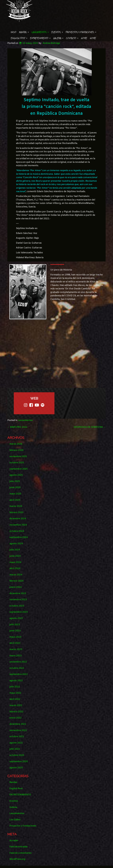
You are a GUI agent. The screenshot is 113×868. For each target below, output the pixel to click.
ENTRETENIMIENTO (40, 38)
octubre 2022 (17, 668)
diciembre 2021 (18, 724)
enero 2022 (15, 718)
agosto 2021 (16, 743)
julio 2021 (15, 749)
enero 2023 (15, 656)
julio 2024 (15, 550)
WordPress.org (17, 859)
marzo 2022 (16, 705)
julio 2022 (15, 687)
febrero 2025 (16, 513)
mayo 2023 (15, 637)
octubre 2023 (17, 606)
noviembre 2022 (18, 662)
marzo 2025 (16, 506)
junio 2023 (15, 631)
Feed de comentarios (20, 853)
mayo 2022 (15, 693)
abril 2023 (15, 643)
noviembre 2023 (18, 600)
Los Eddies (15, 820)
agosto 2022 (16, 681)
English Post (19, 38)
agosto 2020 (16, 768)
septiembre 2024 (19, 537)
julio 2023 (15, 625)
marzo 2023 (16, 649)
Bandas (24, 32)
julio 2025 (15, 481)
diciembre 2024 (18, 519)
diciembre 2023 (18, 593)
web (34, 398)
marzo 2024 (16, 575)
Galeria (58, 38)
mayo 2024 (15, 562)
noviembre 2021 (18, 730)
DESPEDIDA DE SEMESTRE (90, 427)
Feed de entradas (18, 847)
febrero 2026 (16, 450)
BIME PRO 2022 (17, 427)
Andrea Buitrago (51, 43)
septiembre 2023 (19, 612)
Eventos (57, 32)
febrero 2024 (16, 581)
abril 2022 (15, 699)
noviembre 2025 (18, 457)
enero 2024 (15, 587)
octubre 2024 (17, 531)
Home (84, 38)
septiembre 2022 (19, 674)
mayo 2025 (15, 494)
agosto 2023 (16, 618)
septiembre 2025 (19, 469)
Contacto (72, 38)
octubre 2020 (17, 755)
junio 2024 (15, 556)
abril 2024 (15, 568)
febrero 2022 (16, 712)
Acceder (14, 841)
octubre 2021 (17, 737)
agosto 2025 (16, 475)
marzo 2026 (16, 444)
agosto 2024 (16, 544)
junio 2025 (15, 488)
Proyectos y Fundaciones (81, 32)
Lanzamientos (40, 32)
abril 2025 (15, 500)
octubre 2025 (17, 463)
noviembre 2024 (18, 525)
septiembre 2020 (19, 762)
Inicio (14, 32)
